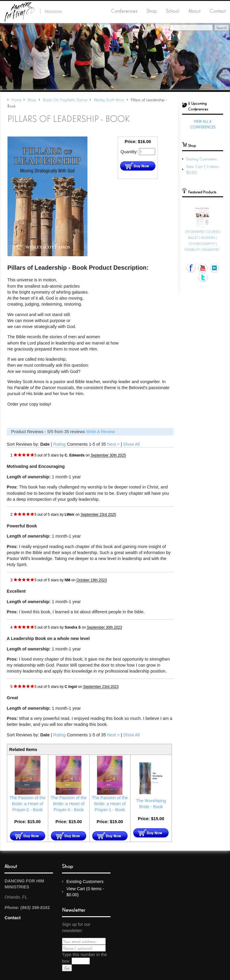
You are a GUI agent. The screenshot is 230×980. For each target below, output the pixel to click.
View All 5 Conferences (203, 124)
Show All (131, 444)
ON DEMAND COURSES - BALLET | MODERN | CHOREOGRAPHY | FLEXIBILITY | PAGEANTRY (203, 240)
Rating (60, 444)
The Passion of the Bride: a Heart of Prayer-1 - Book (110, 804)
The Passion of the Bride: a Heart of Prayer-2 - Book (28, 804)
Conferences (124, 10)
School (173, 10)
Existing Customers (202, 159)
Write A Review (100, 432)
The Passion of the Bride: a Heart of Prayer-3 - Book (69, 804)
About (194, 10)
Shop (152, 10)
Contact (218, 10)
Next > (114, 444)
